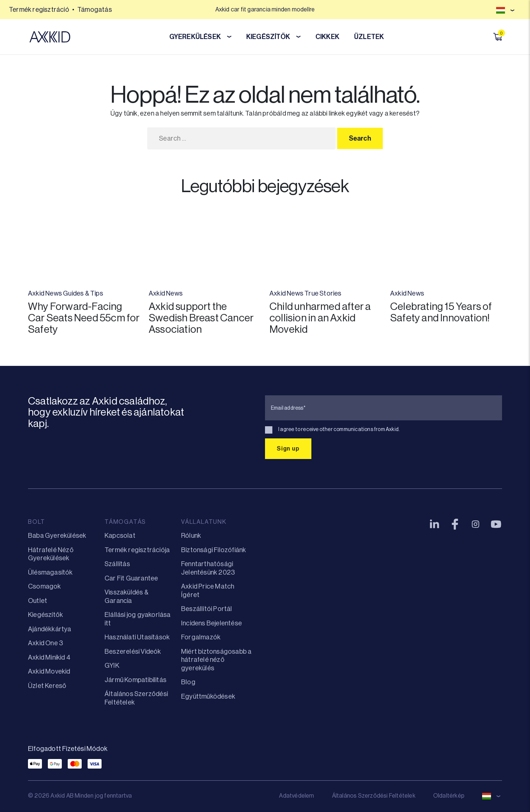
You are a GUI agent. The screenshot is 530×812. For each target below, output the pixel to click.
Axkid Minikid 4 (49, 657)
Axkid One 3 (45, 643)
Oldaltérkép (449, 796)
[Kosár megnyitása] (498, 37)
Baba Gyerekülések (57, 536)
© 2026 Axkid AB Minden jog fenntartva (80, 796)
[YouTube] (496, 524)
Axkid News (45, 293)
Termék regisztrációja (137, 550)
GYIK (112, 666)
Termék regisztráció (39, 10)
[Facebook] (455, 524)
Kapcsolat (120, 536)
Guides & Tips (83, 293)
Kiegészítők (45, 615)
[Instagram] (476, 524)
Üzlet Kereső (47, 686)
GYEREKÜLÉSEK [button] (200, 37)
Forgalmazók (201, 637)
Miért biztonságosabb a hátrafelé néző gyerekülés (216, 660)
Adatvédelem (296, 796)
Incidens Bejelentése (211, 623)
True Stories (323, 293)
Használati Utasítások (137, 637)
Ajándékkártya (50, 629)
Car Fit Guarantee (131, 578)
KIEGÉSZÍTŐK (273, 37)
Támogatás (95, 10)
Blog (188, 682)
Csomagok (45, 586)
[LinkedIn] (434, 524)
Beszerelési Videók (133, 652)
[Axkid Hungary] (50, 37)
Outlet (38, 601)
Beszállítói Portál (207, 609)
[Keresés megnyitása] (487, 37)
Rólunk (191, 536)
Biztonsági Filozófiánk (213, 550)
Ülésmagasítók (50, 572)
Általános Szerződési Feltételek (374, 796)
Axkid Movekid (49, 671)
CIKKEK (327, 37)
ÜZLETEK (369, 37)
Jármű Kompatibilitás (135, 680)
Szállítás (117, 564)
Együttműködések (208, 696)
